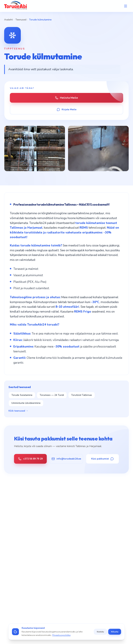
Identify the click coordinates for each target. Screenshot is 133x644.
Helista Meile (66, 98)
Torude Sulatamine (22, 395)
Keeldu (100, 632)
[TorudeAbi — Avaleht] (15, 6)
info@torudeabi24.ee (66, 459)
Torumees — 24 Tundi (52, 395)
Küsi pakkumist (102, 459)
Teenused (21, 20)
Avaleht (8, 20)
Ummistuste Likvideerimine (26, 403)
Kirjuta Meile (67, 109)
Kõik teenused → (18, 411)
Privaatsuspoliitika (61, 635)
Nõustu (115, 632)
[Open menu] (126, 6)
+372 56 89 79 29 (30, 459)
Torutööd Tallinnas (82, 395)
